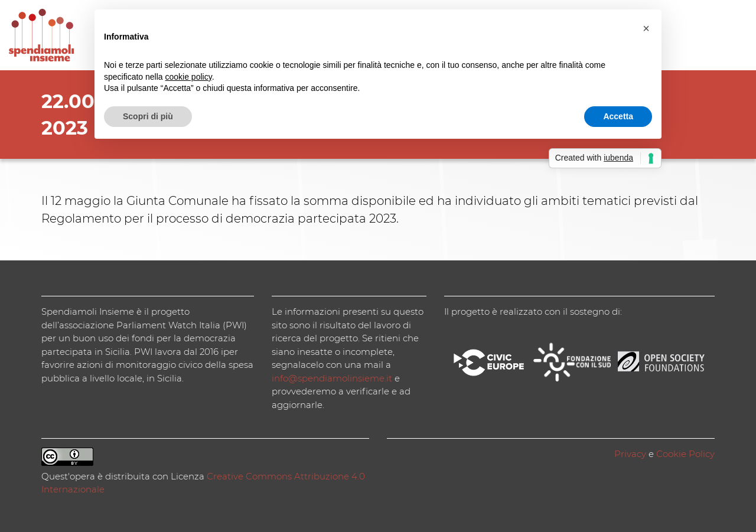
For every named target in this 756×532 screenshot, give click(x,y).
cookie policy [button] (189, 77)
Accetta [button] (618, 116)
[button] (646, 28)
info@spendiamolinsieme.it (332, 378)
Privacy (630, 454)
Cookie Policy (685, 454)
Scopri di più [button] (148, 116)
